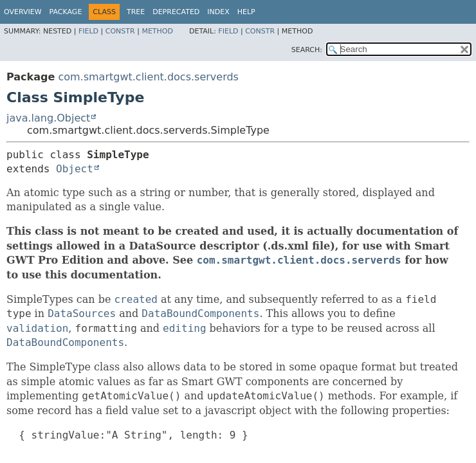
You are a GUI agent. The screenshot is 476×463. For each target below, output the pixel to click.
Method (157, 31)
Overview (23, 12)
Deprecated (176, 12)
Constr (120, 31)
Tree (136, 12)
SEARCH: (307, 50)
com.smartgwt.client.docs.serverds (148, 77)
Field (88, 31)
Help (246, 12)
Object (75, 169)
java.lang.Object (48, 118)
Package (66, 12)
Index (218, 12)
